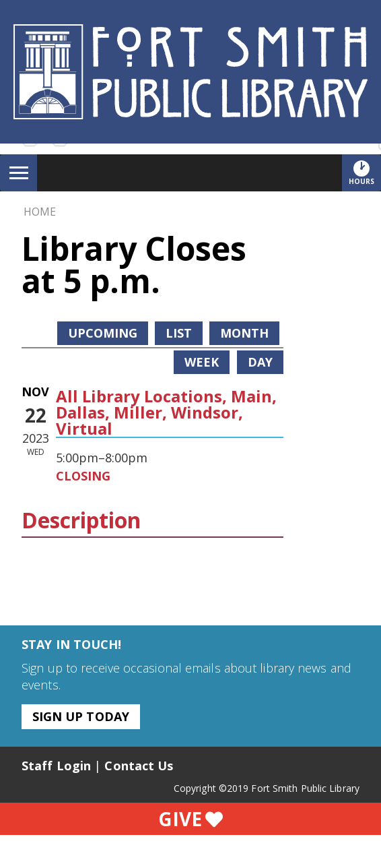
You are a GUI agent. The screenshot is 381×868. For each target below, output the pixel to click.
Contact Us (139, 766)
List (179, 333)
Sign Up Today (81, 716)
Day (260, 362)
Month (244, 333)
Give (190, 819)
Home (40, 212)
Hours (365, 173)
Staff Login (56, 766)
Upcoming (103, 333)
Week (202, 362)
